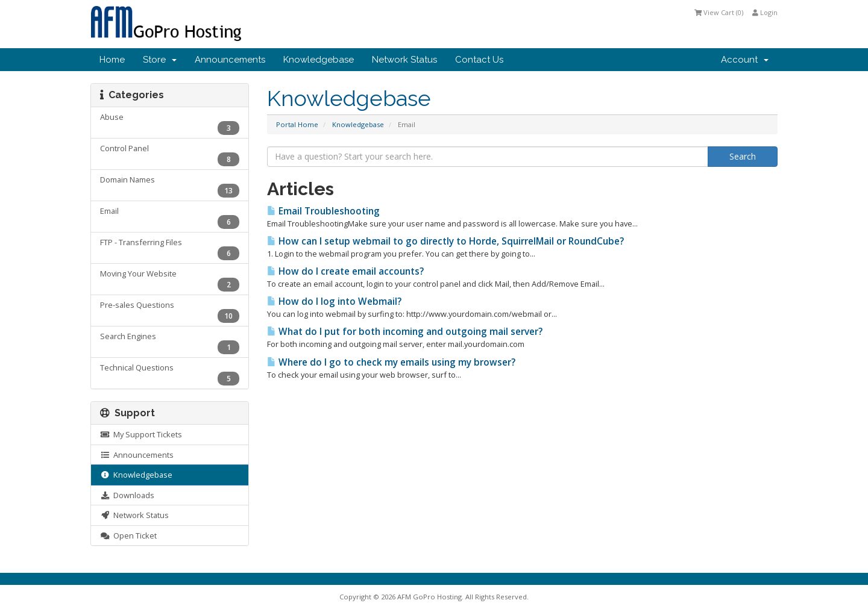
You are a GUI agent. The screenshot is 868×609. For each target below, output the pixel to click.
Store (160, 60)
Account (745, 60)
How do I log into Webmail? (334, 301)
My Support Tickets (141, 434)
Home (112, 60)
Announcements (230, 60)
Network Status (404, 60)
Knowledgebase (319, 60)
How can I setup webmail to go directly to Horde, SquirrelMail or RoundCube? (445, 241)
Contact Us (479, 60)
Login (765, 12)
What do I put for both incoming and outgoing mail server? (405, 332)
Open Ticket (128, 536)
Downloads (127, 495)
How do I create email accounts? (345, 271)
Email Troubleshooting (323, 211)
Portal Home (297, 124)
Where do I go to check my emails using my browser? (391, 362)
